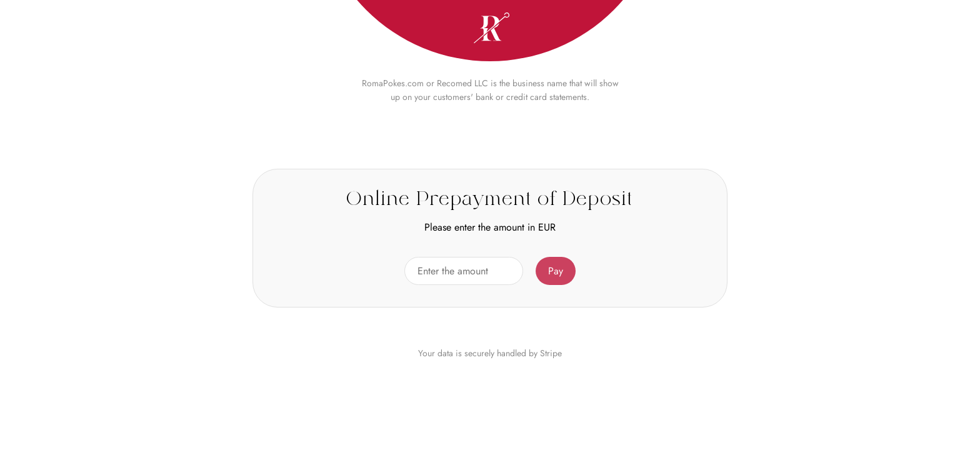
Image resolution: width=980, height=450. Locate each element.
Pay (556, 271)
